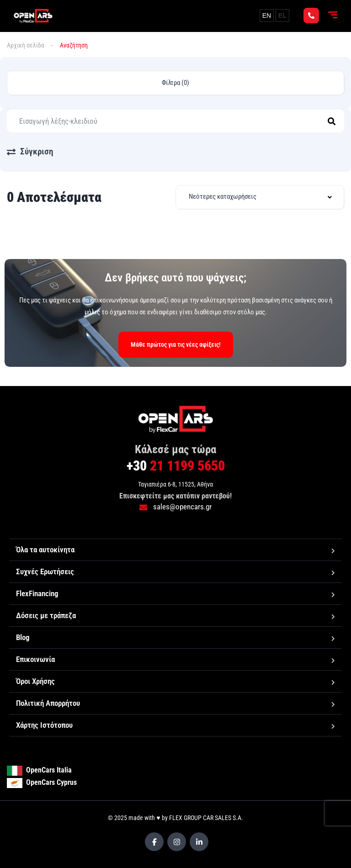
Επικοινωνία (35, 659)
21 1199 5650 (176, 466)
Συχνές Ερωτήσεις (45, 572)
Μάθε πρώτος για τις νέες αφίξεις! (176, 344)
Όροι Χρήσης (35, 681)
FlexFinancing (37, 593)
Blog (23, 637)
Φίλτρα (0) (175, 83)
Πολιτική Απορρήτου (48, 703)
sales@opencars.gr (175, 507)
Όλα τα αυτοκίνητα (45, 550)
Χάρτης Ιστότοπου (44, 725)
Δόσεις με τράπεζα (46, 615)
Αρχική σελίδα (26, 45)
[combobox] (260, 197)
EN (267, 16)
